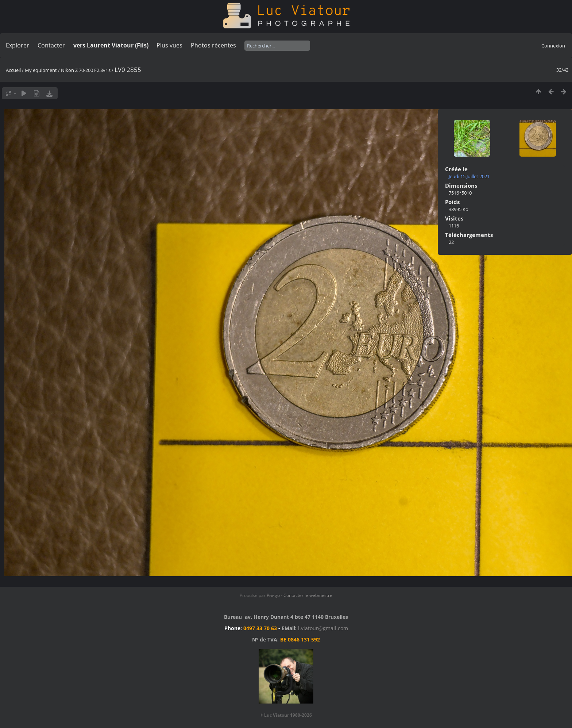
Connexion (553, 46)
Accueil (13, 70)
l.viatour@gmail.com (323, 628)
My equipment (41, 70)
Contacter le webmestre (308, 595)
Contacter (51, 45)
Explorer (18, 45)
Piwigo (273, 595)
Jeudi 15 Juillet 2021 (469, 176)
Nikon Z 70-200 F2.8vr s (86, 70)
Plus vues (169, 45)
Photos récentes (213, 45)
